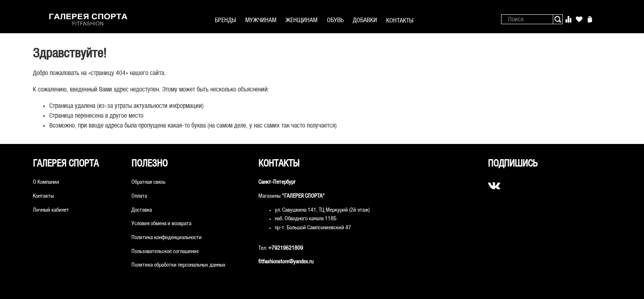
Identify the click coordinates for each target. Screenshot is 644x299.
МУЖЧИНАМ (261, 20)
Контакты (43, 196)
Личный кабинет (51, 210)
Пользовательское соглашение (165, 252)
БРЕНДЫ (225, 20)
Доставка (142, 210)
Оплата (139, 196)
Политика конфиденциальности (167, 238)
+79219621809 (286, 248)
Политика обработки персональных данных (178, 265)
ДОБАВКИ (365, 20)
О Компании (46, 182)
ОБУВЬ (335, 20)
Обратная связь (148, 182)
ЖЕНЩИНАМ (301, 20)
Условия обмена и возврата (161, 224)
